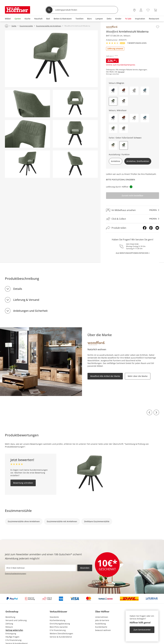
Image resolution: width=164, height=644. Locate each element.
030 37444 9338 (132, 244)
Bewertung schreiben (23, 483)
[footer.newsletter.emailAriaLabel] (40, 568)
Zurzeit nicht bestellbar (132, 196)
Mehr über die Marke (138, 376)
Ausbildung (100, 624)
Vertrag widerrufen (14, 630)
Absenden (85, 568)
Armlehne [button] (116, 161)
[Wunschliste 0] (148, 10)
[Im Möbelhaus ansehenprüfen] (133, 210)
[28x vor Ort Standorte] (134, 10)
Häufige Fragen (12, 637)
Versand (121, 72)
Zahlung (9, 624)
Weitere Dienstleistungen (61, 633)
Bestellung (10, 617)
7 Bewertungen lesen (137, 43)
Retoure (9, 627)
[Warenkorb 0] (155, 10)
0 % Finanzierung (13, 640)
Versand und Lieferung (16, 620)
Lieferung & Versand (26, 300)
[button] (113, 91)
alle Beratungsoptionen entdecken (132, 253)
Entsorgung (11, 633)
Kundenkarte (101, 627)
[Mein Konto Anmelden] (141, 10)
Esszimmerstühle (18, 511)
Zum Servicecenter (142, 630)
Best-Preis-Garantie (59, 627)
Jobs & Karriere (102, 620)
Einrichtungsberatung (60, 624)
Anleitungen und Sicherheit (30, 311)
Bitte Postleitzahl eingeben (121, 180)
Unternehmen (102, 617)
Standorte (54, 617)
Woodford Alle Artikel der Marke (105, 376)
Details (18, 289)
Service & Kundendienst (61, 637)
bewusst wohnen (103, 630)
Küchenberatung (57, 620)
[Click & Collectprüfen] (133, 219)
